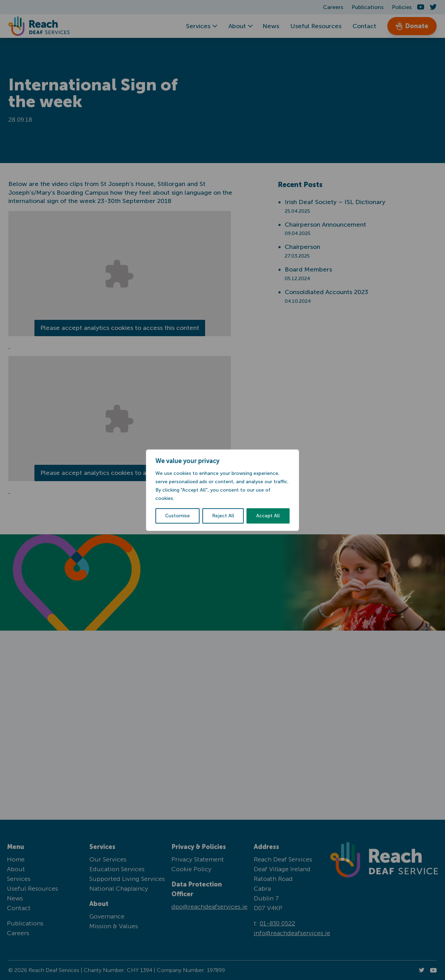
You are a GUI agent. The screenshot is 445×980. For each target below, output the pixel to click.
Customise (177, 516)
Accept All (268, 516)
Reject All (223, 516)
